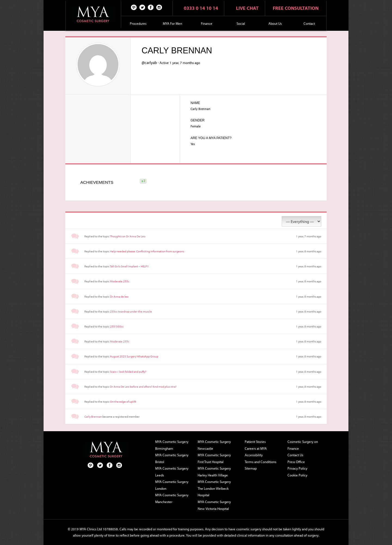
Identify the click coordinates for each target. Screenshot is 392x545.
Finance (207, 23)
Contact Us (295, 455)
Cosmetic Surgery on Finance (303, 445)
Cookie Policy (297, 475)
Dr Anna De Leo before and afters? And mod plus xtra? (143, 387)
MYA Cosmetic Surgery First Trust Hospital (214, 458)
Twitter (142, 7)
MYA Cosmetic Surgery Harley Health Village (214, 472)
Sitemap (251, 468)
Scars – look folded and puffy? (128, 372)
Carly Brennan (93, 417)
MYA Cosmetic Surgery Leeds (172, 472)
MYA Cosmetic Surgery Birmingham (172, 445)
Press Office (296, 462)
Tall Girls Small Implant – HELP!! (129, 266)
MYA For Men (172, 23)
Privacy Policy (297, 468)
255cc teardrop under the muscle (131, 311)
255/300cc (117, 326)
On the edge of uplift (123, 402)
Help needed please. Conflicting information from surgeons (147, 251)
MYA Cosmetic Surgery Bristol (172, 458)
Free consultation (296, 8)
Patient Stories (255, 442)
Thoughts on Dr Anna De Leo (128, 236)
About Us (275, 23)
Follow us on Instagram (159, 7)
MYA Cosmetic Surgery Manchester (172, 498)
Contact (309, 23)
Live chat (247, 8)
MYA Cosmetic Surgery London (172, 485)
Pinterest (134, 7)
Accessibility (254, 455)
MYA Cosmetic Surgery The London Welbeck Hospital (214, 488)
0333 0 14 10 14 (201, 8)
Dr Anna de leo (119, 296)
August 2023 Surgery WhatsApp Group (134, 356)
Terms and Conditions (261, 462)
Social (241, 23)
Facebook (151, 7)
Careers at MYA (256, 448)
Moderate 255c (120, 281)
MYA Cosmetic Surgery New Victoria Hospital (214, 505)
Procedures (138, 23)
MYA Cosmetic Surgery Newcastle (214, 445)
